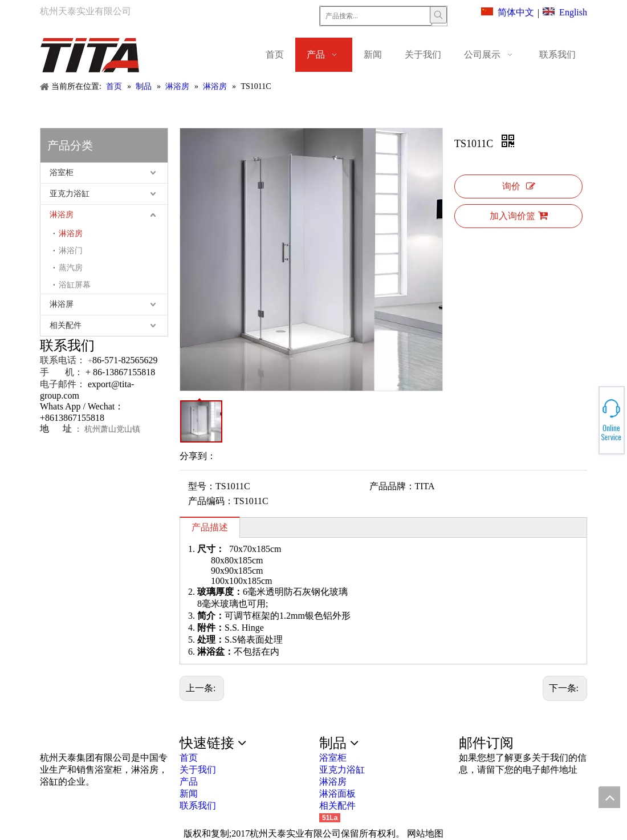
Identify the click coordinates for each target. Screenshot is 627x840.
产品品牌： (392, 486)
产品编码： (211, 501)
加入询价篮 (519, 216)
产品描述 (210, 527)
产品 (189, 782)
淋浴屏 (62, 304)
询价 (519, 186)
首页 (189, 758)
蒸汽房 (71, 268)
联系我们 (198, 805)
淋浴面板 (337, 794)
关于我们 (198, 770)
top (609, 797)
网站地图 (425, 833)
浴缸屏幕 (75, 285)
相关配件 (66, 325)
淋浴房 (62, 215)
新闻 (189, 794)
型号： (202, 486)
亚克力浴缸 (70, 194)
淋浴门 (71, 251)
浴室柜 (62, 173)
